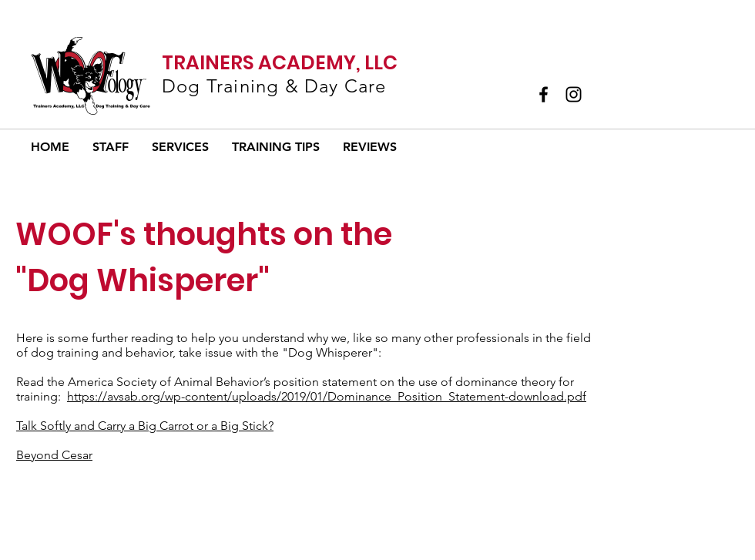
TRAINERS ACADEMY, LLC (280, 63)
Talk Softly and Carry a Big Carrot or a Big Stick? (145, 426)
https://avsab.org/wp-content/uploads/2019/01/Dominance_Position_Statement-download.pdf (327, 396)
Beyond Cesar (54, 455)
